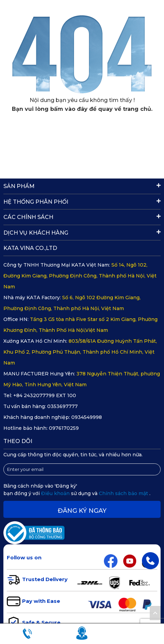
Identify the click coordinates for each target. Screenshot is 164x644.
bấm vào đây (69, 109)
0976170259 (64, 428)
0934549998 (87, 417)
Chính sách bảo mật (124, 493)
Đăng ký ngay (82, 511)
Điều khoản (56, 493)
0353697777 (62, 406)
